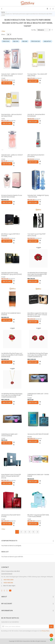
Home (3, 12)
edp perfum (47, 41)
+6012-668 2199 (8, 583)
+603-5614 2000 (8, 580)
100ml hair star (36, 41)
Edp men (16, 41)
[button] (14, 82)
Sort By (34, 30)
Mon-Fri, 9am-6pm (9, 586)
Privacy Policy (46, 631)
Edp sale (25, 41)
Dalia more (6, 41)
